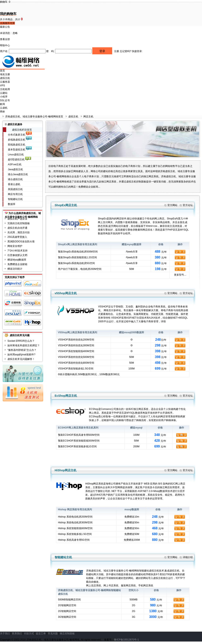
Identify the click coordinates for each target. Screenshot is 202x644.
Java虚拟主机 (15, 169)
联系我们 (17, 633)
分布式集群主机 (17, 135)
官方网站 (172, 205)
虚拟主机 (5, 78)
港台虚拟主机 (15, 179)
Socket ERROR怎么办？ (21, 341)
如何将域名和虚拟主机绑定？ (24, 345)
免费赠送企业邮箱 (17, 264)
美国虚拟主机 (15, 189)
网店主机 (88, 117)
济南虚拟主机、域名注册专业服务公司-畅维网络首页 (34, 117)
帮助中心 (5, 45)
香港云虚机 (14, 184)
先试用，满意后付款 (19, 232)
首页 (2, 71)
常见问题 (53, 633)
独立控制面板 (67, 633)
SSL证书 (5, 100)
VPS (2, 86)
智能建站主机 (15, 199)
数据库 (12, 204)
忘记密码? (126, 51)
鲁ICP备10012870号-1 (126, 640)
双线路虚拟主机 (17, 145)
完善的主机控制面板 (19, 223)
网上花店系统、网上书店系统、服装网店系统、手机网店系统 (120, 586)
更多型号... (180, 275)
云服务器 (5, 82)
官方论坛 (188, 205)
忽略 (15, 33)
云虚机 (4, 108)
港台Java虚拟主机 (18, 174)
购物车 (5, 2)
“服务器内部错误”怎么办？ (22, 350)
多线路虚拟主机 (17, 140)
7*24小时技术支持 (17, 251)
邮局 (2, 104)
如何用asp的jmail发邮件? (21, 355)
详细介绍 (188, 557)
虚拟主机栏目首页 (22, 130)
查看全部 (5, 39)
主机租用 (5, 89)
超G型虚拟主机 (16, 160)
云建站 (4, 93)
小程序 (4, 97)
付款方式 (29, 633)
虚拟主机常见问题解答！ (21, 359)
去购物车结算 (7, 23)
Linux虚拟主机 (16, 155)
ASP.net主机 (15, 164)
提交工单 (41, 633)
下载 (70, 269)
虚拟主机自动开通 (17, 228)
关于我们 (5, 633)
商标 (2, 112)
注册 (117, 51)
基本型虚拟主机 (17, 150)
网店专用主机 (15, 194)
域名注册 (5, 74)
